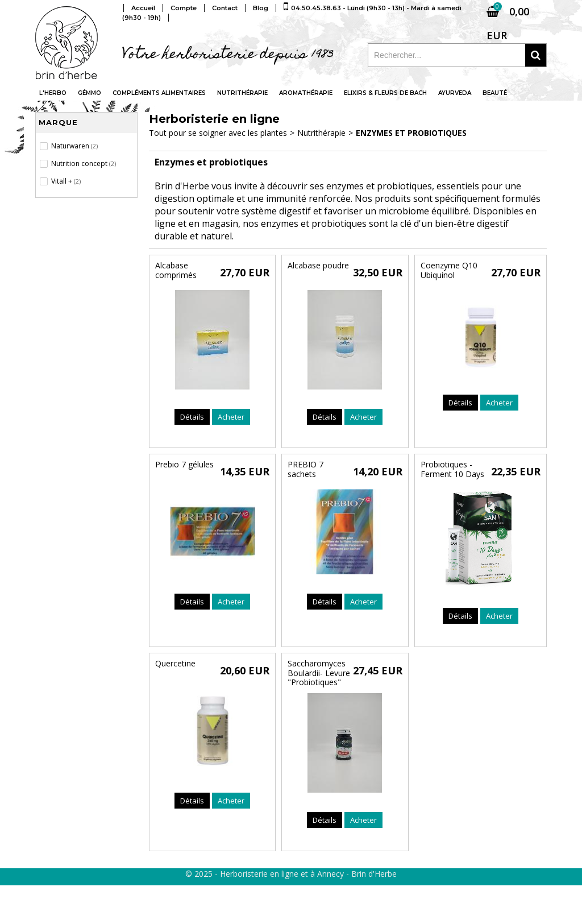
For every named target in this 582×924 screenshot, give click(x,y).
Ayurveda (455, 93)
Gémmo (90, 93)
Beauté (495, 93)
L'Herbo (53, 93)
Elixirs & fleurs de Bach (385, 93)
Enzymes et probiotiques (411, 133)
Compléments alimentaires (159, 93)
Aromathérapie (306, 93)
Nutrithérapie (242, 93)
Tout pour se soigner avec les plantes (218, 133)
